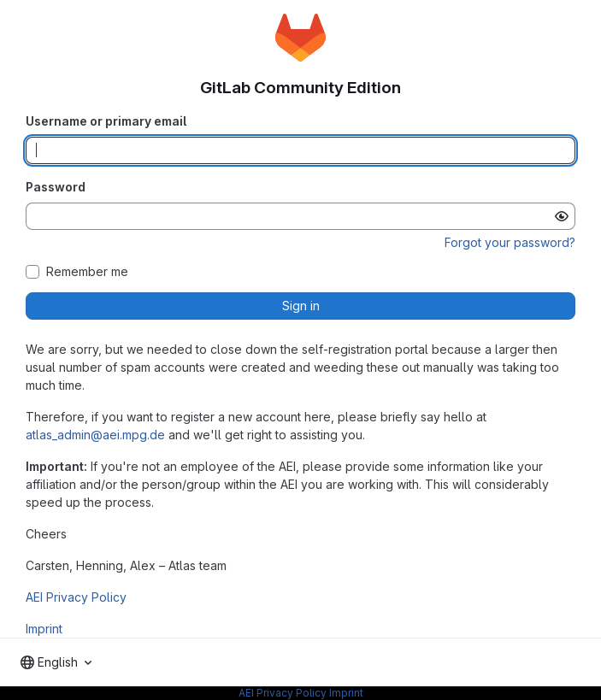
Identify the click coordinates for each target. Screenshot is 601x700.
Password (56, 187)
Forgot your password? (510, 242)
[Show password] (562, 216)
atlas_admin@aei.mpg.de (95, 435)
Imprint (44, 629)
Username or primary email (106, 121)
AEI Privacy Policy (76, 597)
